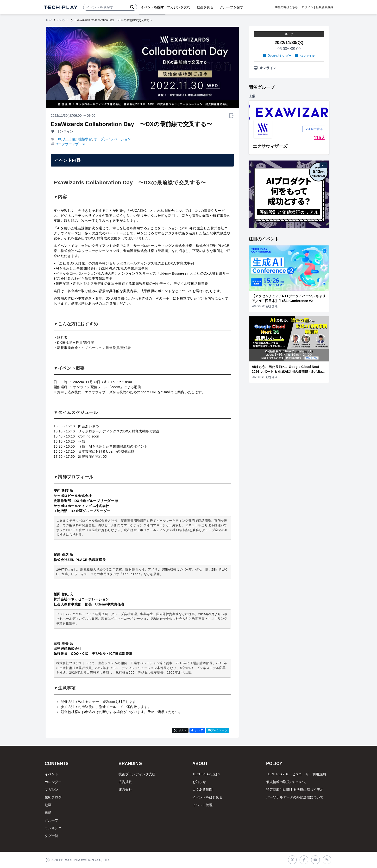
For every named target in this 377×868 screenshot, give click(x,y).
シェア (197, 730)
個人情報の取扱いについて (286, 782)
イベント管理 (202, 805)
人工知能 (70, 139)
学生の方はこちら (286, 7)
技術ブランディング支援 (137, 774)
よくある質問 (202, 790)
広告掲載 (125, 782)
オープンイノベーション (112, 139)
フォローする (314, 129)
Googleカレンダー (277, 56)
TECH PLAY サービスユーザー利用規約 (296, 774)
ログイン (308, 7)
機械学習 (85, 139)
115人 (320, 138)
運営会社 (125, 790)
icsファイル (305, 56)
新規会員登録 (325, 7)
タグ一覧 (51, 836)
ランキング (53, 828)
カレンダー (53, 782)
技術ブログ (53, 797)
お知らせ (199, 782)
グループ (51, 820)
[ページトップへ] (61, 7)
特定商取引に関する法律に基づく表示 (295, 790)
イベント (63, 20)
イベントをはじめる (207, 797)
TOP (49, 20)
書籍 (48, 813)
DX (59, 139)
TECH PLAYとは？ (207, 774)
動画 (48, 805)
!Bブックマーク (218, 730)
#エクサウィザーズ (71, 144)
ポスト (180, 730)
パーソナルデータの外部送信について (295, 797)
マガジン (51, 790)
